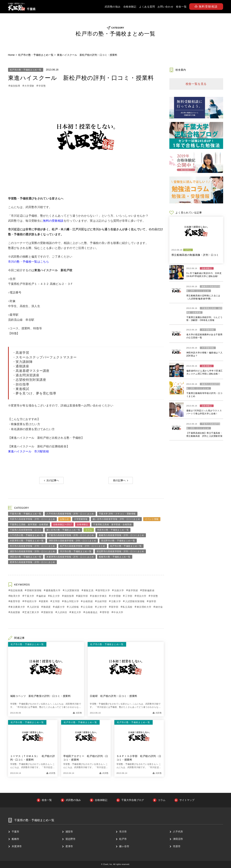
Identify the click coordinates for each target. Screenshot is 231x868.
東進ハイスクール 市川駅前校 (28, 451)
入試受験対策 (72, 590)
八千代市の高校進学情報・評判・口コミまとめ (70, 514)
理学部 (106, 612)
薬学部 (153, 601)
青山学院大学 (72, 601)
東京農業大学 (18, 607)
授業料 (45, 601)
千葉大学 (29, 596)
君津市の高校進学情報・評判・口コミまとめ (32, 562)
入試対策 (34, 607)
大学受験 (29, 86)
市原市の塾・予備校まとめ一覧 (113, 530)
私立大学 (55, 596)
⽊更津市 (17, 846)
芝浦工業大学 (32, 612)
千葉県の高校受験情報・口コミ (26, 530)
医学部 (115, 607)
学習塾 (42, 86)
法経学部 (102, 601)
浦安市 (69, 832)
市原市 (177, 846)
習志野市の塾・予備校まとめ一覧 (118, 541)
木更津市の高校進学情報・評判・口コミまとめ (70, 557)
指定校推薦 (16, 590)
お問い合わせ (165, 7)
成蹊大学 (60, 607)
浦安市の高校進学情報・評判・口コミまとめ (32, 551)
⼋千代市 (178, 832)
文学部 (56, 601)
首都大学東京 (99, 596)
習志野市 (70, 839)
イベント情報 (152, 519)
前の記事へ (119, 480)
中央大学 (118, 612)
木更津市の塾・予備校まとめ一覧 (27, 541)
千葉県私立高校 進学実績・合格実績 (112, 524)
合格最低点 (92, 612)
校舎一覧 (181, 7)
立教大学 (116, 601)
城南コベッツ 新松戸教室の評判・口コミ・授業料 (41, 696)
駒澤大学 (15, 596)
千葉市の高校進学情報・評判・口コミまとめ (71, 535)
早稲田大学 (30, 601)
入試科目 (62, 612)
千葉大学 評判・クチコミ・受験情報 (117, 514)
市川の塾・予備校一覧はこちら (28, 262)
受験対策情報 (34, 590)
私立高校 (128, 607)
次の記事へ (53, 480)
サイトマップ (187, 800)
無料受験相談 (206, 6)
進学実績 (133, 590)
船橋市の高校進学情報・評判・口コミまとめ (122, 535)
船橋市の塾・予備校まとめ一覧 (115, 557)
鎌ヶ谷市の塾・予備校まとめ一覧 (63, 530)
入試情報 (74, 607)
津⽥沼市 (178, 839)
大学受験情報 (81, 519)
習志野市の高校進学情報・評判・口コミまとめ (120, 551)
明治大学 (142, 596)
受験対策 (48, 612)
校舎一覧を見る (196, 84)
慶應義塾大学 (53, 590)
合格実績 (88, 601)
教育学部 (15, 601)
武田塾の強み (113, 7)
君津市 (69, 846)
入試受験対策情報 (135, 601)
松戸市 (123, 839)
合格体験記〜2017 (63, 524)
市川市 (123, 832)
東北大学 (76, 612)
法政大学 (119, 590)
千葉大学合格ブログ (133, 800)
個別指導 (15, 86)
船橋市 (15, 839)
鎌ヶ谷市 (124, 846)
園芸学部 (83, 596)
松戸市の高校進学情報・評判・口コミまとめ (83, 546)
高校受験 (15, 612)
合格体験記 (130, 7)
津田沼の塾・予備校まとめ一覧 (26, 557)
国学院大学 (104, 590)
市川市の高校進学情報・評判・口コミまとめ (32, 546)
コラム (89, 530)
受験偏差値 (148, 590)
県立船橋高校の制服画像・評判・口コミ (195, 255)
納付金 (159, 607)
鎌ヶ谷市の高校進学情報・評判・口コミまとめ (116, 519)
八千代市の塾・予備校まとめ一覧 (27, 535)
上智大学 (102, 607)
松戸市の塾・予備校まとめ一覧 (26, 70)
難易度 (47, 607)
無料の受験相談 (53, 221)
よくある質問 (147, 7)
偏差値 (42, 596)
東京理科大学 (144, 607)
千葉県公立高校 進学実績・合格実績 (29, 524)
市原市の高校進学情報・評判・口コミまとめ (32, 519)
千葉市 (15, 832)
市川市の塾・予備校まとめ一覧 (76, 551)
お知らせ (65, 519)
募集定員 (89, 590)
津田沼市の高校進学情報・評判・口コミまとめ (72, 541)
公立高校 (88, 607)
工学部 (129, 596)
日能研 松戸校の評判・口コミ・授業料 (114, 696)
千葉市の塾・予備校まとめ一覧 (26, 514)
